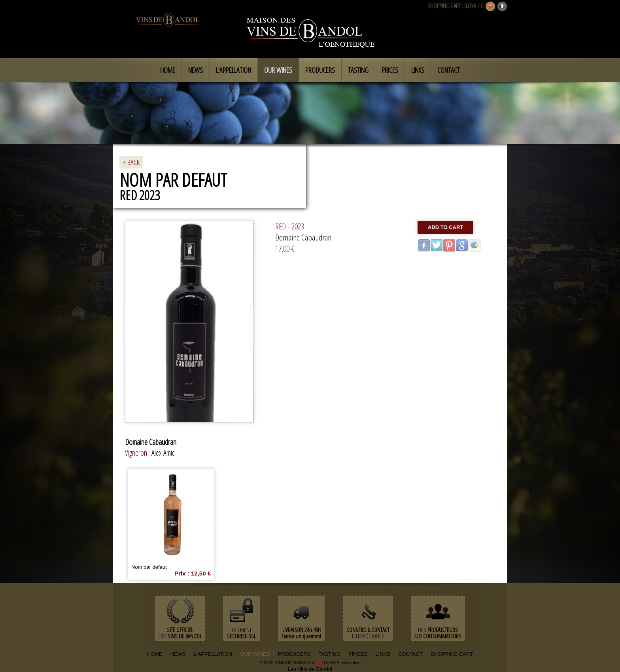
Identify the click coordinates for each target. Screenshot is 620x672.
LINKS (383, 654)
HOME (155, 654)
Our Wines (278, 70)
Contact (449, 70)
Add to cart (445, 227)
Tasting (358, 70)
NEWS (178, 654)
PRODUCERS (294, 654)
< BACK (131, 162)
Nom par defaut (149, 567)
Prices (390, 70)
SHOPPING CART (444, 6)
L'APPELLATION (213, 654)
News (196, 70)
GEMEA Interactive (342, 663)
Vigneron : (138, 453)
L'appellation (233, 70)
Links (418, 70)
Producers (320, 70)
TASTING (330, 654)
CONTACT (410, 654)
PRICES (358, 654)
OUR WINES (255, 654)
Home (168, 70)
